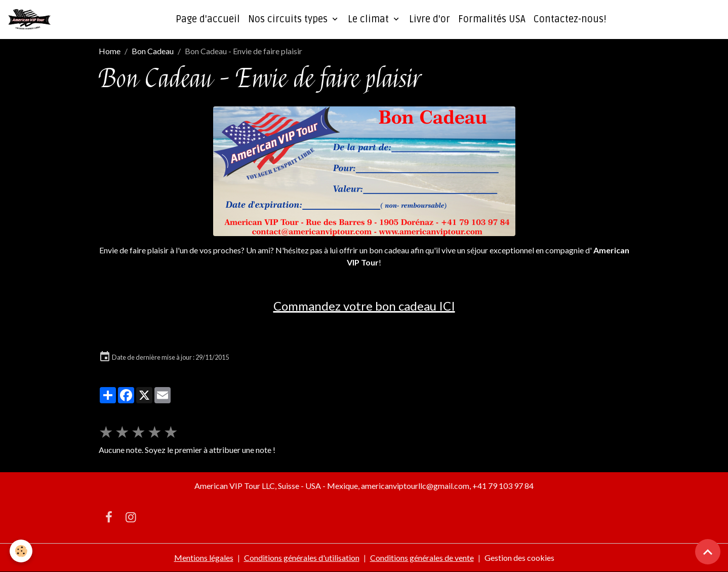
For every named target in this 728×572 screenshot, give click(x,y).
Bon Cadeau (153, 51)
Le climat (370, 19)
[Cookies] (22, 551)
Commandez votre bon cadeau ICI (364, 306)
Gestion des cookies (519, 558)
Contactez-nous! (570, 19)
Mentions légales (204, 558)
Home (110, 51)
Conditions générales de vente (422, 558)
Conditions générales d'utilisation (302, 558)
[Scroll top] (708, 552)
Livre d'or (430, 19)
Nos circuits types (289, 19)
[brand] (31, 19)
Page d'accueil (208, 19)
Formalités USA (492, 19)
